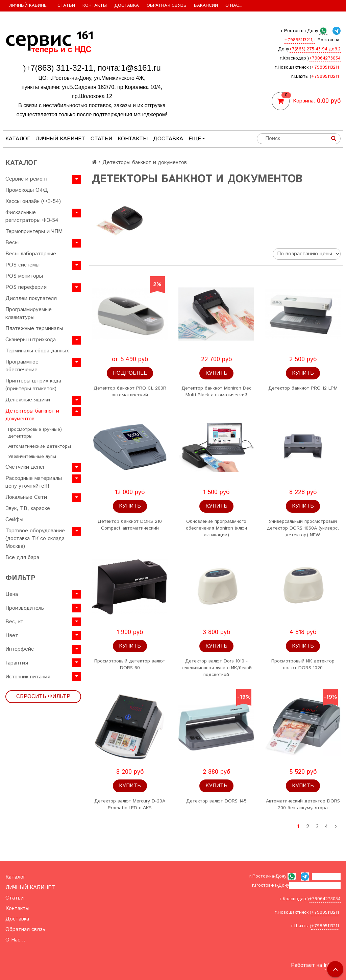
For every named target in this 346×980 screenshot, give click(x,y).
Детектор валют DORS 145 (216, 801)
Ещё (197, 139)
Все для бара (22, 557)
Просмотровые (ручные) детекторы (35, 433)
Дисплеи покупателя (31, 298)
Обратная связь (167, 6)
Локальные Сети (26, 497)
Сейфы (14, 520)
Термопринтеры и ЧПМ (34, 231)
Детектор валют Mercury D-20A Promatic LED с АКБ (130, 804)
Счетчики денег (25, 467)
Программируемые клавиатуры (29, 313)
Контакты (95, 6)
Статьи (66, 6)
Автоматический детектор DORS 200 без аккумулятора (303, 804)
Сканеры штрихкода (31, 340)
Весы (12, 243)
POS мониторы (24, 276)
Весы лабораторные (31, 254)
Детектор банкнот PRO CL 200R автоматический (130, 392)
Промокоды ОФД (27, 190)
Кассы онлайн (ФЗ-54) (33, 201)
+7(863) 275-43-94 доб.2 (315, 49)
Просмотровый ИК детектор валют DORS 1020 (303, 664)
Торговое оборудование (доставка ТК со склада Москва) (35, 539)
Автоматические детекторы (40, 446)
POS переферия (26, 287)
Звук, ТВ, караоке (28, 508)
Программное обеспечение (22, 366)
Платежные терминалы (34, 329)
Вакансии (206, 6)
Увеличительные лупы (32, 457)
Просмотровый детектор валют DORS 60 (130, 664)
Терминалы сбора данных (37, 351)
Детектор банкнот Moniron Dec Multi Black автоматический (216, 392)
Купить (216, 373)
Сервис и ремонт (27, 179)
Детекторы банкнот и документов (32, 415)
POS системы (22, 265)
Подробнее (130, 373)
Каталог (18, 139)
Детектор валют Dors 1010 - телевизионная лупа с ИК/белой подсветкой (216, 668)
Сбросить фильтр (43, 696)
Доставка (127, 6)
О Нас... (234, 6)
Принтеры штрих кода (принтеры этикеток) (33, 385)
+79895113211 (325, 67)
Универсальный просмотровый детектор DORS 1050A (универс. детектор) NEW (303, 528)
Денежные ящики (28, 400)
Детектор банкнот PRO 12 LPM (303, 388)
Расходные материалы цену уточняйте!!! (34, 482)
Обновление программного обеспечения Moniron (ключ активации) (216, 528)
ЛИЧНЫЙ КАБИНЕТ (29, 6)
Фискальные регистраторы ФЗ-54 (32, 216)
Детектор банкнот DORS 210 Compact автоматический (130, 525)
